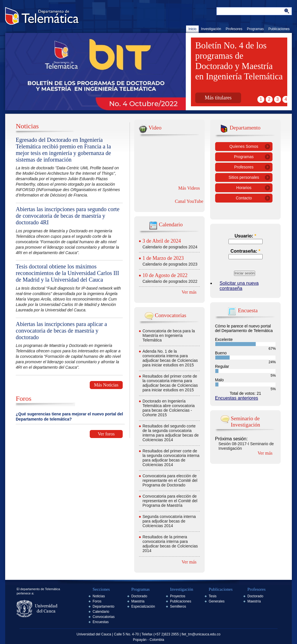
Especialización (143, 606)
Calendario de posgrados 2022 (170, 281)
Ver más (189, 292)
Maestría (254, 601)
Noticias (99, 596)
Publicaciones (279, 29)
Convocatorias (104, 617)
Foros (97, 601)
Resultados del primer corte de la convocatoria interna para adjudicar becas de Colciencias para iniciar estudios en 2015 (170, 383)
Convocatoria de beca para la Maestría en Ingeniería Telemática (169, 335)
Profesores (234, 29)
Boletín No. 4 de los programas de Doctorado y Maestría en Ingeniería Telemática (239, 61)
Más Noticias (106, 385)
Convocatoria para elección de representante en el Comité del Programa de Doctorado (170, 480)
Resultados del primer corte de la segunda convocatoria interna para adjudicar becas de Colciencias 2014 (171, 458)
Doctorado (139, 596)
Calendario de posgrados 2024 (170, 247)
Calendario (101, 612)
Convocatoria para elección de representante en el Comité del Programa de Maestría (170, 501)
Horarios (244, 188)
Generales (217, 601)
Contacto (244, 198)
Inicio (192, 29)
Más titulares (218, 98)
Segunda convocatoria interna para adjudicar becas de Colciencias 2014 (169, 521)
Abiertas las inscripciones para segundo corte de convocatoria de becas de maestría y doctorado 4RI (68, 216)
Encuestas (101, 622)
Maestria (138, 601)
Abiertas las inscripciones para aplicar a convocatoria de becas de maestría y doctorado (61, 331)
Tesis (213, 596)
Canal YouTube (189, 201)
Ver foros (106, 434)
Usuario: (245, 236)
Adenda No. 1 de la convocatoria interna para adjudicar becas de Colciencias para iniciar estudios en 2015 (170, 358)
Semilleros (178, 606)
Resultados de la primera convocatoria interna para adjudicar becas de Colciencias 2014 (170, 544)
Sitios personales (244, 177)
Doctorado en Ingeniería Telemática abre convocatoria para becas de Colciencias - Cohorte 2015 (169, 408)
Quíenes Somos (244, 146)
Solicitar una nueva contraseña (239, 286)
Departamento (103, 606)
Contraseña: (245, 251)
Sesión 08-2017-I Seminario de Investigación (246, 446)
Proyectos (178, 596)
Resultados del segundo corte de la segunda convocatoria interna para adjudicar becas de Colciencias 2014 (171, 433)
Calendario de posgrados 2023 (170, 264)
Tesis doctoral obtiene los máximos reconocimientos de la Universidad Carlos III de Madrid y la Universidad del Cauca (67, 273)
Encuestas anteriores (237, 398)
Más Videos (189, 188)
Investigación (211, 29)
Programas (255, 29)
